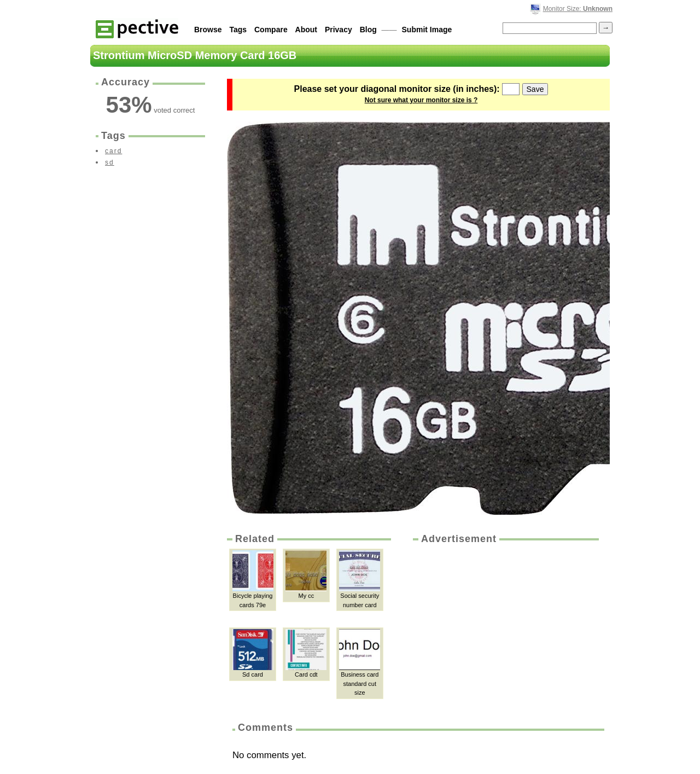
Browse (208, 30)
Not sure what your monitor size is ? (421, 100)
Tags (238, 30)
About (306, 30)
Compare (271, 30)
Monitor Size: (578, 9)
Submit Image (427, 30)
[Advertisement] (505, 628)
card (113, 151)
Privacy (339, 30)
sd (110, 162)
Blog (368, 30)
